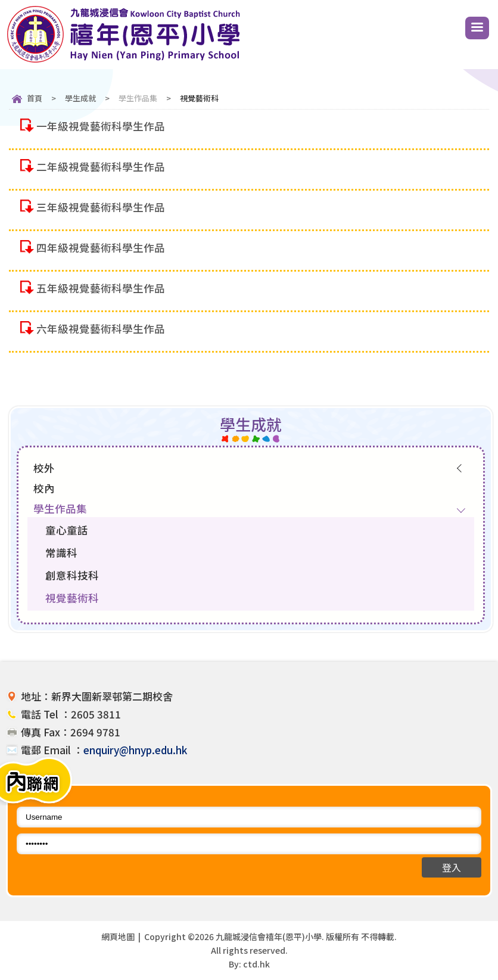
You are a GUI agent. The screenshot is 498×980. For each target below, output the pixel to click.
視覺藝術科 (72, 598)
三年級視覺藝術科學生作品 (101, 207)
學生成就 (80, 98)
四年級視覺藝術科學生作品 (101, 248)
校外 (44, 468)
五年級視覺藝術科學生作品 (101, 288)
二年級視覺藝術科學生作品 (101, 167)
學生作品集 (138, 98)
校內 (44, 488)
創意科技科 (72, 575)
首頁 (35, 98)
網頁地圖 (118, 937)
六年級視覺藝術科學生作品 (101, 329)
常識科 (61, 553)
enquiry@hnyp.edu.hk (135, 750)
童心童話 (67, 530)
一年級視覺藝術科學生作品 (101, 126)
